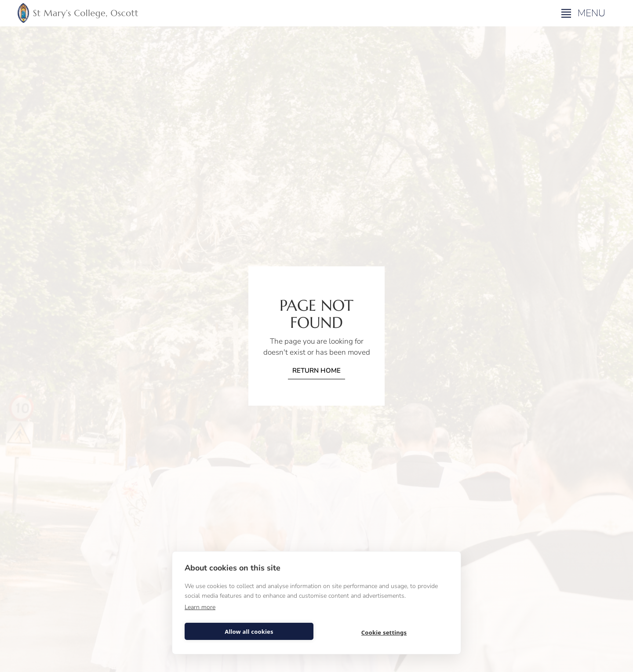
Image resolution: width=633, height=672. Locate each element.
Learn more (200, 607)
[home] (78, 13)
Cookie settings (384, 632)
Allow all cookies (249, 632)
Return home (316, 371)
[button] (584, 13)
